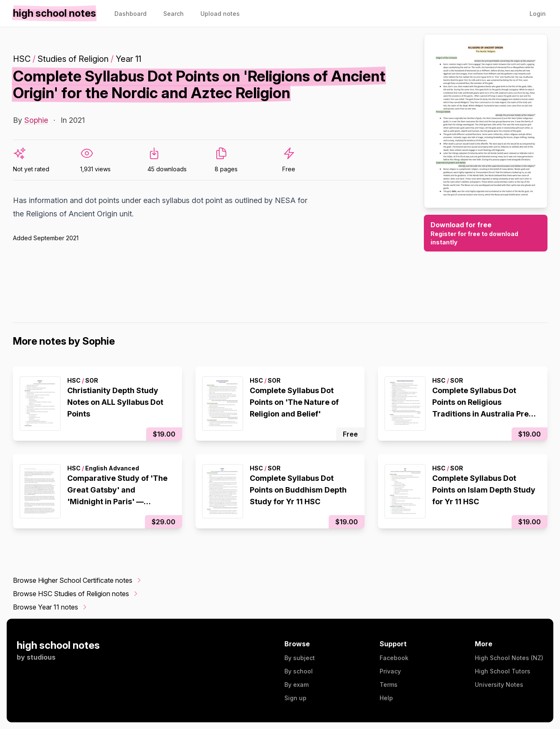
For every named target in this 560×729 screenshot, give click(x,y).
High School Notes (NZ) (509, 658)
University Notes (499, 685)
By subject (300, 658)
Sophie (36, 120)
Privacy (390, 671)
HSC (22, 59)
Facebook (394, 658)
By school (299, 671)
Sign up (295, 698)
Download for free (486, 234)
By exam (296, 685)
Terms (389, 685)
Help (386, 698)
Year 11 (128, 59)
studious (41, 657)
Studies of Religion (73, 59)
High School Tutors (503, 671)
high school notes (58, 645)
